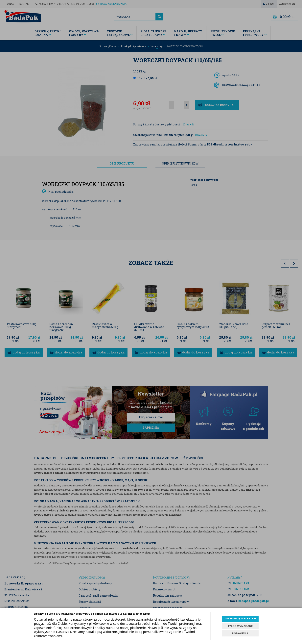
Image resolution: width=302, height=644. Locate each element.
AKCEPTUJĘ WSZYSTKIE (240, 618)
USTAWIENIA (240, 633)
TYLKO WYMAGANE (240, 626)
